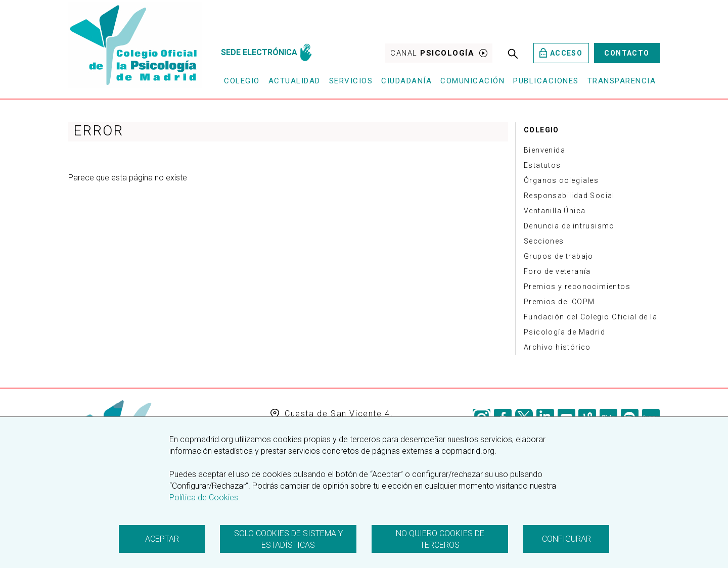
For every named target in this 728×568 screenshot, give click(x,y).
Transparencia (622, 81)
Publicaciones (546, 81)
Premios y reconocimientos (577, 287)
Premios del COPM (559, 302)
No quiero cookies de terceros (440, 539)
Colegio (242, 81)
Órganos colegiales (561, 180)
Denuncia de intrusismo (569, 226)
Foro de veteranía (557, 271)
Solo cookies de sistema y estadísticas (288, 539)
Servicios (351, 81)
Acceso (561, 53)
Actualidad (294, 81)
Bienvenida (544, 150)
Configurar (566, 539)
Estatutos (542, 165)
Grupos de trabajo (559, 256)
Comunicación (472, 81)
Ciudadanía (406, 81)
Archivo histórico (557, 347)
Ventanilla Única (555, 211)
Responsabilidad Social (569, 196)
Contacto (627, 53)
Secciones (544, 241)
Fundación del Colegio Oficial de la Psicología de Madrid (590, 324)
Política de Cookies (204, 498)
